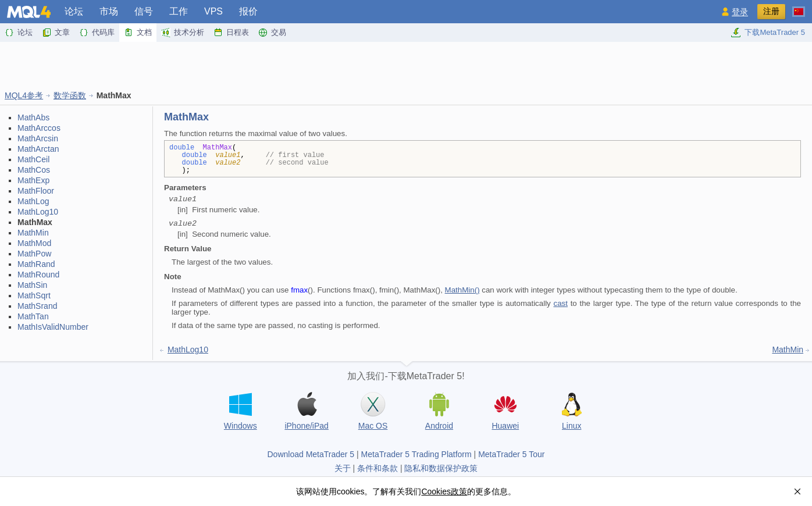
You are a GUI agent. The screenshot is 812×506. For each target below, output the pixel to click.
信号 (144, 11)
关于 (343, 468)
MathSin (32, 285)
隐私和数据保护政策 (441, 468)
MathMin (33, 233)
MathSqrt (34, 295)
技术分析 (183, 33)
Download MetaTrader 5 (311, 454)
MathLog (33, 201)
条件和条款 (377, 468)
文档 (138, 33)
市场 (109, 11)
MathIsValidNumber (53, 327)
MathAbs (33, 117)
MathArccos (39, 128)
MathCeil (33, 159)
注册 (771, 11)
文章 (56, 33)
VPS (213, 11)
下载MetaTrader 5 (768, 33)
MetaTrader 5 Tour (511, 454)
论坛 (74, 11)
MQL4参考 (24, 95)
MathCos (34, 170)
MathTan (33, 316)
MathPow (34, 254)
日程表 (231, 33)
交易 (272, 33)
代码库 (97, 33)
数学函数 (70, 95)
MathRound (38, 275)
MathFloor (36, 191)
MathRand (36, 264)
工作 (179, 11)
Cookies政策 (444, 491)
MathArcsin (38, 138)
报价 (248, 11)
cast (560, 303)
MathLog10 (38, 212)
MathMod (34, 243)
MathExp (33, 180)
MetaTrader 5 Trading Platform (416, 454)
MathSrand (37, 306)
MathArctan (38, 149)
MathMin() (462, 290)
